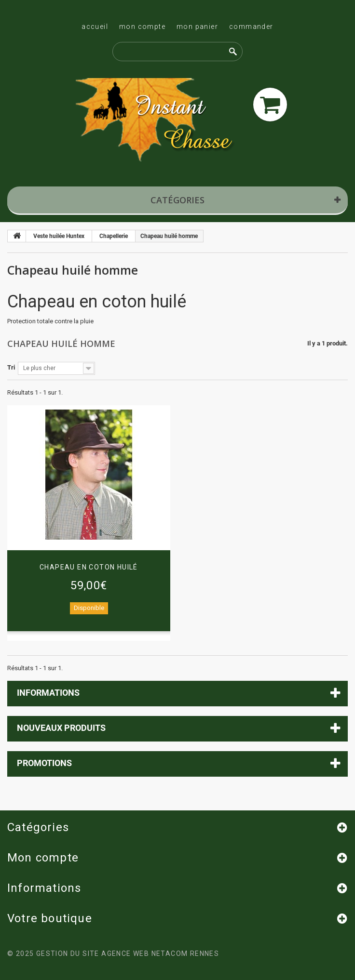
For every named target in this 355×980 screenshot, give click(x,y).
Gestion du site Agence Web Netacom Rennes (128, 954)
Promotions (44, 763)
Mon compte (142, 26)
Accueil (95, 26)
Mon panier (197, 26)
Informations (48, 693)
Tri (11, 367)
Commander (251, 26)
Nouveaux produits (61, 728)
